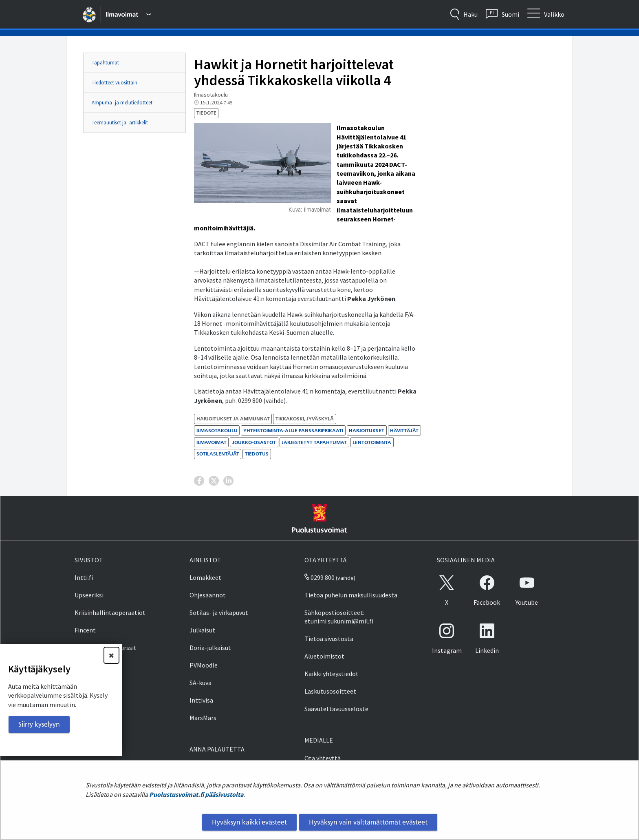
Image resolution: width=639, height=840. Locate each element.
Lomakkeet (205, 577)
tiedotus (257, 454)
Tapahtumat (105, 63)
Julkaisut (202, 630)
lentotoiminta (372, 442)
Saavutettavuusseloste (336, 709)
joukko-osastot (254, 442)
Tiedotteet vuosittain (115, 83)
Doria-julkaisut (210, 648)
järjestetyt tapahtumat (314, 442)
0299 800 (319, 577)
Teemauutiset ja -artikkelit (120, 123)
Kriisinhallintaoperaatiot (110, 612)
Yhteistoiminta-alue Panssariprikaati (293, 430)
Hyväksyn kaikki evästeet (249, 822)
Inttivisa (201, 700)
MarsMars (203, 718)
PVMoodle (204, 665)
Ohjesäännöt (208, 595)
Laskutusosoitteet (330, 691)
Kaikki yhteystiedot (332, 674)
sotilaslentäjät (218, 454)
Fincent (85, 630)
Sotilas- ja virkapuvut (219, 612)
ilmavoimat (212, 442)
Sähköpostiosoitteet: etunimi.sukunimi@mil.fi (339, 617)
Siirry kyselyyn (39, 724)
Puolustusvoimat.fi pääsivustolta (196, 794)
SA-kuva (201, 683)
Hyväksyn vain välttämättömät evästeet (368, 822)
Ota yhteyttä (323, 758)
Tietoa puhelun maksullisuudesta (351, 595)
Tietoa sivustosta (329, 639)
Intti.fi (84, 577)
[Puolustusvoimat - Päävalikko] (128, 14)
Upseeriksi (89, 595)
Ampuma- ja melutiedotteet (122, 103)
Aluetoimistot (324, 656)
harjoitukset (367, 430)
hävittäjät (404, 430)
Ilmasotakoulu (217, 430)
